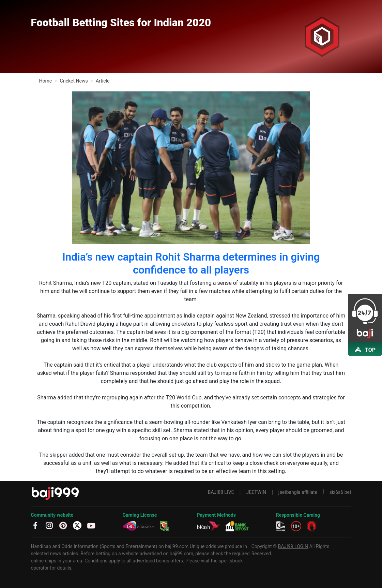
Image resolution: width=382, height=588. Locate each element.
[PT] (63, 525)
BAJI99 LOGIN (293, 546)
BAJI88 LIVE (221, 492)
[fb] (35, 525)
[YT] (91, 525)
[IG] (49, 525)
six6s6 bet (340, 492)
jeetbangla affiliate (298, 492)
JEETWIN (256, 492)
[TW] (77, 525)
